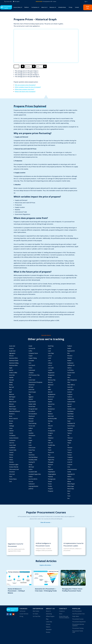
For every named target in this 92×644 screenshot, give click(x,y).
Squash (69, 406)
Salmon (69, 368)
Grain (30, 445)
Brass (11, 416)
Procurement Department (79, 622)
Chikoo (11, 460)
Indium (31, 469)
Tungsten (70, 457)
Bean (11, 390)
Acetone (11, 348)
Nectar (50, 406)
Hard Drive (32, 455)
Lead (49, 351)
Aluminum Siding (14, 363)
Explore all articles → (46, 565)
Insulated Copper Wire (35, 474)
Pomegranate (52, 479)
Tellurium (70, 438)
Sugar (69, 421)
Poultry (50, 486)
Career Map (49, 622)
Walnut (69, 477)
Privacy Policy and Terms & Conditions (64, 617)
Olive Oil (50, 426)
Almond (11, 356)
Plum (49, 467)
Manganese (51, 375)
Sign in (86, 1)
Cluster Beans (13, 479)
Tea (68, 435)
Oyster (50, 435)
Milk (49, 387)
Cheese (11, 455)
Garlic (30, 431)
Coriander (31, 361)
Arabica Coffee (13, 373)
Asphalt (11, 377)
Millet (50, 390)
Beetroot (12, 394)
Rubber (69, 361)
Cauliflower (12, 448)
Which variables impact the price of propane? (28, 87)
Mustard (50, 399)
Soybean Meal (71, 402)
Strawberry (70, 419)
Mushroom (51, 397)
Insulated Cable (33, 472)
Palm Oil (50, 443)
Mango (50, 377)
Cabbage (12, 426)
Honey (30, 465)
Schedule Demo (62, 7)
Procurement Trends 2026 (78, 632)
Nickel (50, 411)
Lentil (50, 358)
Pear (49, 455)
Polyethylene (51, 472)
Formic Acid (32, 426)
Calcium (11, 431)
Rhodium (70, 356)
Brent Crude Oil (13, 419)
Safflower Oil (71, 365)
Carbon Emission (14, 438)
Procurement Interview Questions (78, 625)
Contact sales (8, 1)
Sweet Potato (71, 426)
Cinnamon (12, 472)
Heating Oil (32, 462)
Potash (50, 481)
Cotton (30, 368)
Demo (61, 614)
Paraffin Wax (51, 445)
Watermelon (71, 479)
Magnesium (51, 373)
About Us (48, 611)
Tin (68, 445)
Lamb (50, 348)
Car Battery (12, 435)
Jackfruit (31, 489)
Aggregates (12, 353)
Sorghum (70, 394)
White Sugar (71, 486)
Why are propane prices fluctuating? (25, 85)
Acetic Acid (12, 346)
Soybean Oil (71, 399)
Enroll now (88, 7)
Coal (10, 481)
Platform (27, 7)
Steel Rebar (71, 414)
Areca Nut (12, 375)
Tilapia (69, 443)
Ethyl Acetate (32, 402)
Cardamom (12, 440)
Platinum (50, 465)
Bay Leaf (11, 387)
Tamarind (70, 428)
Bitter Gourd (13, 402)
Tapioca (70, 433)
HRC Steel (31, 467)
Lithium (50, 363)
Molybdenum (52, 394)
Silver (69, 382)
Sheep (69, 375)
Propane (50, 489)
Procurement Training (78, 628)
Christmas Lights (14, 465)
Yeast (69, 496)
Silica (69, 377)
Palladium (51, 438)
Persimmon (51, 457)
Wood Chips (71, 489)
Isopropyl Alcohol (33, 486)
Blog (47, 619)
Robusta (70, 358)
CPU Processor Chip (34, 375)
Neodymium (51, 409)
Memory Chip (52, 380)
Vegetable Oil (71, 474)
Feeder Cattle (32, 404)
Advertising (49, 614)
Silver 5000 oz (71, 385)
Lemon (50, 356)
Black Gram (12, 406)
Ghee (30, 438)
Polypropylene (52, 474)
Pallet (50, 440)
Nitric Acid (51, 416)
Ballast (11, 382)
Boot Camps (36, 611)
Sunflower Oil (71, 423)
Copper (31, 356)
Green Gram (32, 448)
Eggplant (31, 397)
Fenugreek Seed (33, 409)
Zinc (69, 498)
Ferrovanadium (33, 414)
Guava (30, 452)
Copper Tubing (33, 358)
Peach (50, 450)
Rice (69, 353)
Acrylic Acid (12, 351)
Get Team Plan (37, 616)
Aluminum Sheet (14, 361)
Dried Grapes (32, 392)
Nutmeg (50, 421)
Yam (69, 494)
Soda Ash (70, 387)
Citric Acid (12, 474)
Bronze (11, 421)
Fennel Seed (32, 406)
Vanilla (69, 472)
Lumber (50, 370)
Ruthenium (70, 363)
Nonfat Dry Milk (52, 419)
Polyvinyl (50, 477)
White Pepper (71, 484)
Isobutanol (32, 484)
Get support (16, 1)
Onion (50, 428)
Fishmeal (31, 419)
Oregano (50, 433)
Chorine (11, 462)
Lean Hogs (51, 353)
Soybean (70, 397)
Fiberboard (32, 416)
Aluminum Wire (13, 365)
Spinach (70, 404)
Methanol (51, 385)
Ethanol (31, 399)
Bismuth (12, 399)
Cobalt (30, 346)
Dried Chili (31, 390)
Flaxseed (31, 421)
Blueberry (12, 414)
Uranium (70, 465)
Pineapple (51, 462)
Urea (69, 467)
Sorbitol (70, 392)
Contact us (62, 611)
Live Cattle (51, 368)
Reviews (48, 632)
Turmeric (70, 460)
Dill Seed (31, 387)
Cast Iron (12, 443)
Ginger (30, 440)
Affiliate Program (50, 616)
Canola (11, 433)
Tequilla (70, 440)
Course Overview (24, 614)
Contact (77, 7)
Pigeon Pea (51, 460)
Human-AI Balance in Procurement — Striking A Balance (16, 591)
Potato (50, 484)
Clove (11, 477)
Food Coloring (32, 423)
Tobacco (70, 452)
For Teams (35, 614)
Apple (11, 368)
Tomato (70, 455)
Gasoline (31, 433)
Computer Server (33, 353)
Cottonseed (32, 370)
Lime (49, 361)
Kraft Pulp (51, 346)
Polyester (51, 469)
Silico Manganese (72, 380)
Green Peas (32, 450)
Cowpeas (31, 373)
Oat (49, 423)
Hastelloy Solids (33, 460)
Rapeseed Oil (71, 351)
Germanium (32, 435)
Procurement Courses (78, 619)
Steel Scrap (70, 416)
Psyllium (70, 346)
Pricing (70, 7)
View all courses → (46, 522)
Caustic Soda (13, 450)
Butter (11, 423)
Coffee (30, 351)
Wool (69, 491)
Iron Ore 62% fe (33, 479)
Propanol (51, 491)
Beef (11, 392)
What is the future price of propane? (25, 92)
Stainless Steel (71, 409)
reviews (55, 1)
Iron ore (31, 481)
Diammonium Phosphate (35, 382)
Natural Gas (51, 404)
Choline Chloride (14, 467)
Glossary (48, 624)
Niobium (50, 414)
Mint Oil (50, 392)
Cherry (11, 457)
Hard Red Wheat (33, 457)
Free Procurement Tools (78, 614)
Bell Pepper (12, 397)
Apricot (11, 370)
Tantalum (70, 431)
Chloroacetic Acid (14, 469)
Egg (30, 394)
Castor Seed (12, 445)
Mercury (50, 382)
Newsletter (49, 630)
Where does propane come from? (25, 89)
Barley (11, 385)
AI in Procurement (77, 611)
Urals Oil (70, 462)
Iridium (31, 477)
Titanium (70, 448)
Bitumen (11, 404)
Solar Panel (70, 390)
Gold (30, 443)
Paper (50, 448)
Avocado (12, 380)
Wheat (69, 481)
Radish (69, 348)
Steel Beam (70, 411)
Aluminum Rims (13, 358)
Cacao (11, 428)
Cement (11, 452)
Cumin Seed (32, 380)
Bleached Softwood (14, 411)
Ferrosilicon (32, 411)
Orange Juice (51, 431)
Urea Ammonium (72, 469)
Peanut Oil (51, 452)
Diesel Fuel (32, 385)
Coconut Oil (32, 348)
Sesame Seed (71, 373)
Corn (30, 363)
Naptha (50, 402)
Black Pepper (13, 409)
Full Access (22, 611)
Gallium (31, 428)
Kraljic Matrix (76, 616)
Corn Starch (32, 365)
